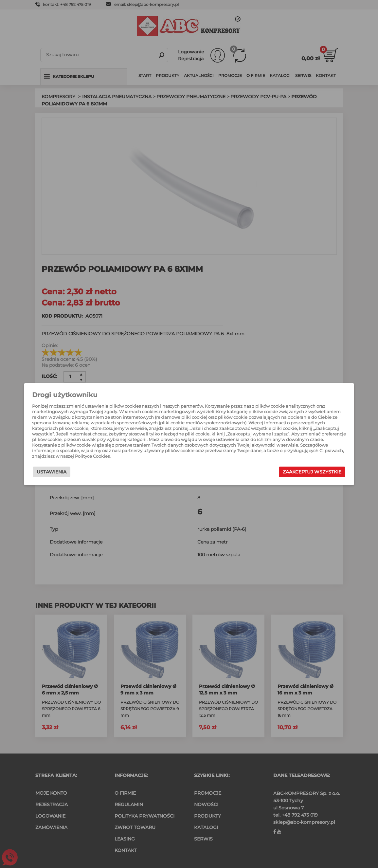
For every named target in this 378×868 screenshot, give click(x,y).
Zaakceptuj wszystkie (307, 472)
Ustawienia (57, 472)
